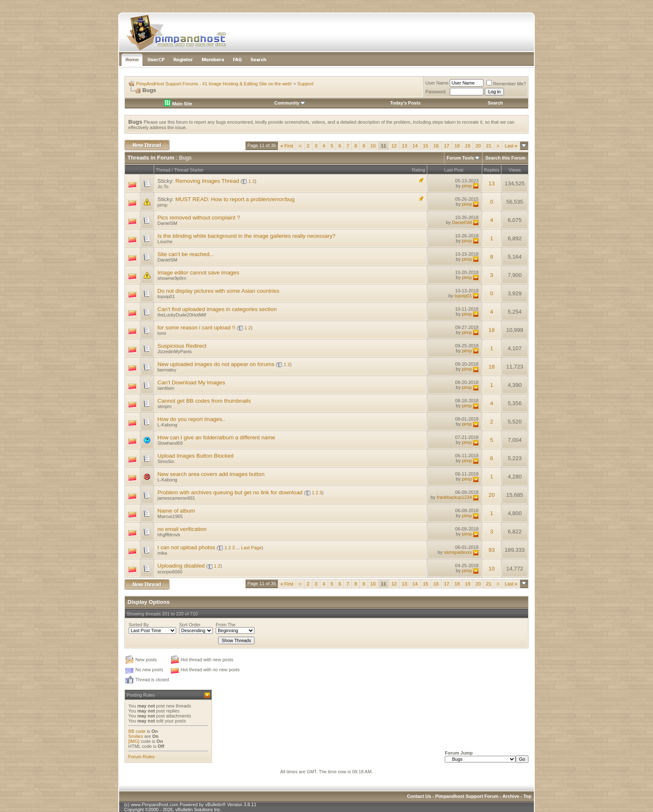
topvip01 (166, 296)
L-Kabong (167, 425)
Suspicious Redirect (182, 346)
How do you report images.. (191, 419)
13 (404, 146)
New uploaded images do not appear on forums (216, 364)
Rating (419, 170)
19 (468, 146)
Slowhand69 (170, 443)
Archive (511, 796)
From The (226, 625)
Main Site (178, 104)
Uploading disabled (181, 566)
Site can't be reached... (186, 254)
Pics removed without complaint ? (199, 218)
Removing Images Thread (207, 181)
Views (515, 170)
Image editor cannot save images (198, 273)
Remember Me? (506, 84)
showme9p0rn (172, 278)
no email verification (182, 529)
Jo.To (163, 187)
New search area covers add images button (211, 474)
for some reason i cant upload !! (196, 328)
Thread (163, 170)
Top (527, 796)
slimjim (164, 406)
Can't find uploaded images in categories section (217, 309)
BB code (137, 731)
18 (457, 146)
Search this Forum (505, 158)
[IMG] (134, 741)
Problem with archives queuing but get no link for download (230, 492)
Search (495, 103)
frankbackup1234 (454, 497)
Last (511, 146)
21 (489, 146)
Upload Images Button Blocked (196, 456)
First (287, 146)
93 (492, 550)
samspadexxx (458, 552)
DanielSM (167, 223)
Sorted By (139, 625)
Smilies (136, 736)
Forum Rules (141, 757)
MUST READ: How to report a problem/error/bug (235, 199)
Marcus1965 (170, 516)
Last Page (252, 548)
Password (436, 92)
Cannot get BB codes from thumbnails (204, 401)
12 (394, 146)
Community (290, 103)
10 (373, 146)
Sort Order (190, 625)
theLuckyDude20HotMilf (182, 315)
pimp (467, 186)
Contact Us (419, 796)
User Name (437, 83)
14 (415, 146)
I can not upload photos (186, 547)
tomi (162, 333)
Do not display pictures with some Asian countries (218, 291)
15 (426, 146)
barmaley (167, 370)
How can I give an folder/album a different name (216, 437)
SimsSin (166, 461)
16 (436, 146)
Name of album (176, 511)
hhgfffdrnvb (169, 535)
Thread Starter (189, 170)
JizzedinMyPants (175, 351)
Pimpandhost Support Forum (467, 796)
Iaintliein (166, 388)
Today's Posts (405, 103)
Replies (492, 170)
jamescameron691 (176, 498)
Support (305, 84)
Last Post (454, 170)
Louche (165, 242)
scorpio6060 (170, 572)
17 (446, 146)
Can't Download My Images (191, 382)
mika (162, 553)
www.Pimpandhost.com (155, 805)
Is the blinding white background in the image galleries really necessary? (246, 236)
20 (478, 146)
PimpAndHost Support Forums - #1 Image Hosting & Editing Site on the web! (214, 84)
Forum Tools (461, 158)
